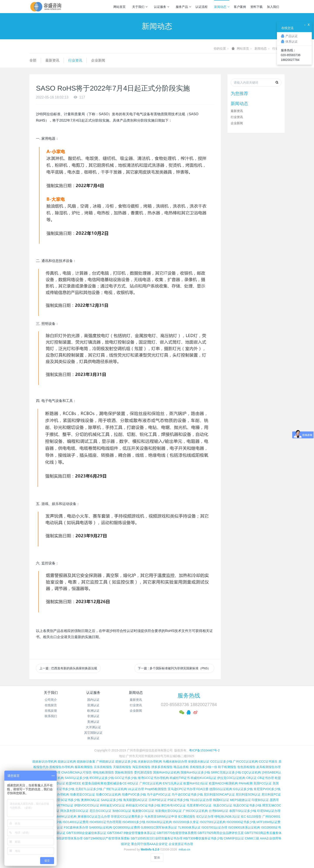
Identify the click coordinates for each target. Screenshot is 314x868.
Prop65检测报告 (156, 789)
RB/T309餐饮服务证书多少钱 (203, 838)
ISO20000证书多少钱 (241, 822)
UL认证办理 (136, 789)
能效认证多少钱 (126, 761)
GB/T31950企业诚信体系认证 (86, 833)
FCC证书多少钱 (64, 789)
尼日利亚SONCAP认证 (219, 794)
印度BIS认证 (260, 800)
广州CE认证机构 (151, 783)
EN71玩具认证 (173, 783)
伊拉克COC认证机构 (231, 778)
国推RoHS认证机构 (166, 772)
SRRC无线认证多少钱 (226, 772)
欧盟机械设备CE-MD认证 (121, 783)
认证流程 (201, 7)
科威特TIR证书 (180, 778)
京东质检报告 (103, 767)
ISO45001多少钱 (134, 822)
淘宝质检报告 (141, 767)
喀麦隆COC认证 (143, 811)
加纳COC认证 (122, 811)
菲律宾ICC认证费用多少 (127, 816)
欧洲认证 (93, 711)
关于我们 (140, 7)
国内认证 (93, 700)
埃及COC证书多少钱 (247, 805)
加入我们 (273, 7)
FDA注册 (202, 789)
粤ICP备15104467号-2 (204, 750)
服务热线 (189, 696)
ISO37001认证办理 (214, 827)
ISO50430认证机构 (159, 822)
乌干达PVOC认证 (159, 794)
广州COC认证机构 (195, 811)
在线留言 (51, 705)
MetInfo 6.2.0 (150, 849)
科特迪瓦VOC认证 (113, 805)
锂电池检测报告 (103, 772)
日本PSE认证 (158, 800)
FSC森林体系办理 (76, 827)
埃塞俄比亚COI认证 (168, 811)
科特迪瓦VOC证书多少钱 (143, 805)
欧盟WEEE (73, 783)
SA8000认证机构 (101, 827)
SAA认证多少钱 (111, 800)
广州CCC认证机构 (245, 761)
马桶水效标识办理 (175, 761)
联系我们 (51, 716)
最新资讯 (52, 60)
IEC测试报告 (187, 816)
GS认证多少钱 (243, 789)
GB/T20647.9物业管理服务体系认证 (131, 833)
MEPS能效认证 (241, 800)
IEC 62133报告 (251, 816)
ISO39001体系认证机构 (244, 827)
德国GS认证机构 (221, 789)
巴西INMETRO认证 (60, 805)
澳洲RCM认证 (90, 800)
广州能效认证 (105, 761)
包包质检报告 (246, 767)
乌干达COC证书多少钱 (187, 794)
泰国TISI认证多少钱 (243, 811)
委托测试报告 (143, 772)
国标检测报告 (124, 772)
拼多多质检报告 (162, 767)
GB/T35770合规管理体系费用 (177, 833)
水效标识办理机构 (150, 761)
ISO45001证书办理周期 (105, 822)
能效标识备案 (86, 761)
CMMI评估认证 (234, 838)
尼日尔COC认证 (100, 811)
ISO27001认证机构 (213, 822)
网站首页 (119, 7)
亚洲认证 (93, 705)
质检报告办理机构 (61, 767)
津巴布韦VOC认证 (174, 805)
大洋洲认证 (93, 727)
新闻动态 (222, 7)
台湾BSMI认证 (218, 811)
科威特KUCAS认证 (203, 778)
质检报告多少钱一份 (203, 767)
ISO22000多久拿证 (186, 822)
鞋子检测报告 (227, 767)
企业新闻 (98, 60)
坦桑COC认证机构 (108, 794)
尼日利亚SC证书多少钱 (64, 800)
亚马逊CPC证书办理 (182, 789)
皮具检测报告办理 (268, 767)
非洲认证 (93, 716)
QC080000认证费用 (126, 827)
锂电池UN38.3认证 (227, 816)
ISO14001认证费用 (76, 822)
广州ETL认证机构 (115, 789)
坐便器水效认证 (199, 761)
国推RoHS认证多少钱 (195, 772)
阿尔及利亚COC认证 (74, 811)
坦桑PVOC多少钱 (134, 794)
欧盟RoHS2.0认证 (196, 783)
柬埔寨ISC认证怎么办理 (94, 816)
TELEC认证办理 (201, 800)
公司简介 (51, 700)
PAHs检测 (246, 783)
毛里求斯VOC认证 (199, 805)
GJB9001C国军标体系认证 (159, 827)
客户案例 (240, 7)
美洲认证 (93, 722)
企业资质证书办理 (181, 844)
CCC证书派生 (268, 761)
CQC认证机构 (251, 772)
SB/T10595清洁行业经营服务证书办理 (157, 838)
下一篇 (174, 668)
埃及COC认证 (223, 805)
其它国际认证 (93, 733)
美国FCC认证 (263, 783)
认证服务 (162, 7)
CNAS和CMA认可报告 (77, 772)
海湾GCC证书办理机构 (153, 778)
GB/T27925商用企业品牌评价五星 (221, 833)
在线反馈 (51, 711)
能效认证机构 (67, 761)
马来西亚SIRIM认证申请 (161, 816)
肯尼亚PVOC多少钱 (267, 789)
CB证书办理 (266, 778)
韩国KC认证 (221, 800)
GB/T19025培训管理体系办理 (63, 838)
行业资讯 (75, 60)
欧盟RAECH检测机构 (223, 783)
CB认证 (251, 778)
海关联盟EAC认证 (135, 800)
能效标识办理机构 (45, 761)
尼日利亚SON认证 (248, 794)
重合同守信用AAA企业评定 (149, 844)
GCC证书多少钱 (126, 778)
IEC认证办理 (205, 816)
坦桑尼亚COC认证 (83, 794)
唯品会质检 (181, 767)
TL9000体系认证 (189, 827)
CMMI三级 (252, 838)
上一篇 (68, 668)
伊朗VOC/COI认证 (87, 805)
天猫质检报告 (122, 767)
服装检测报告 (84, 767)
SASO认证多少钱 (77, 778)
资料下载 (256, 7)
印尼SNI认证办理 (269, 811)
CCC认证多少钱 (221, 761)
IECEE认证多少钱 (102, 778)
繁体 (157, 858)
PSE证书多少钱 (178, 800)
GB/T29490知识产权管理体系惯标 (107, 838)
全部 (33, 60)
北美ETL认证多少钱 (89, 789)
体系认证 (93, 738)
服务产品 (183, 7)
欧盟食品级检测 (93, 783)
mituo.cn (184, 849)
